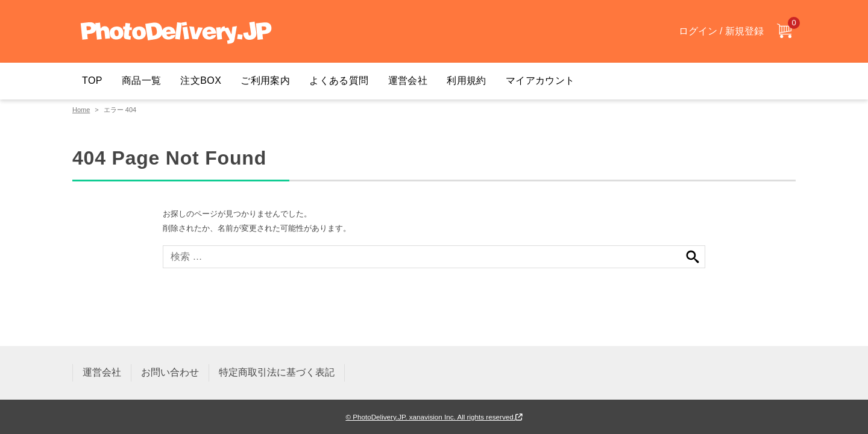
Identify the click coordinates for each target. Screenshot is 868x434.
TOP (92, 80)
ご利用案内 (265, 80)
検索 (693, 257)
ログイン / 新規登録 (721, 31)
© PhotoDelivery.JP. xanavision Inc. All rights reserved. (434, 417)
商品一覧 (142, 80)
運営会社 (408, 80)
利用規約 (467, 80)
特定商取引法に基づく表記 (277, 372)
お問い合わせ (170, 372)
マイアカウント (540, 80)
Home (81, 110)
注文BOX (201, 80)
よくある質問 (339, 80)
